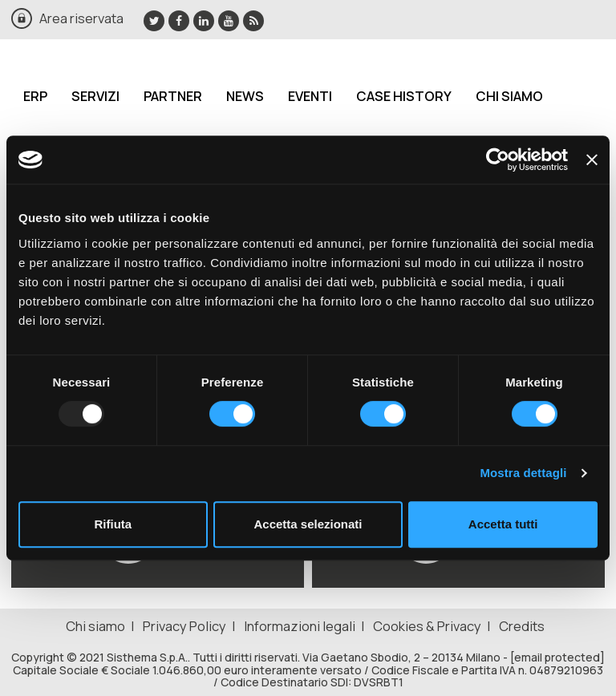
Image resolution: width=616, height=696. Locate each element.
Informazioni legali (300, 626)
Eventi (310, 96)
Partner (173, 96)
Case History (404, 96)
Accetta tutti (503, 524)
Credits (522, 626)
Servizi (95, 96)
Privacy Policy (184, 626)
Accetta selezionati (308, 524)
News (245, 96)
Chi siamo (509, 96)
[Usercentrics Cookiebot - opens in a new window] (498, 160)
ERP (35, 96)
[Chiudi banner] (592, 160)
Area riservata (81, 18)
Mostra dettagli (523, 473)
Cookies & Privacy (427, 626)
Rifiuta (113, 524)
